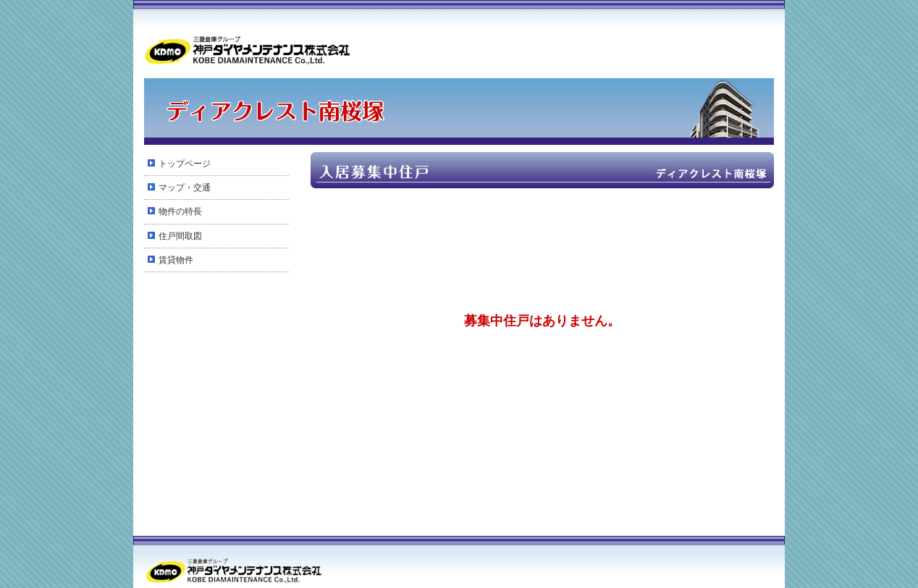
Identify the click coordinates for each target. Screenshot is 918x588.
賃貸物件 (176, 260)
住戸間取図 (180, 236)
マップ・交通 (185, 188)
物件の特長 (180, 211)
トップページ (185, 164)
